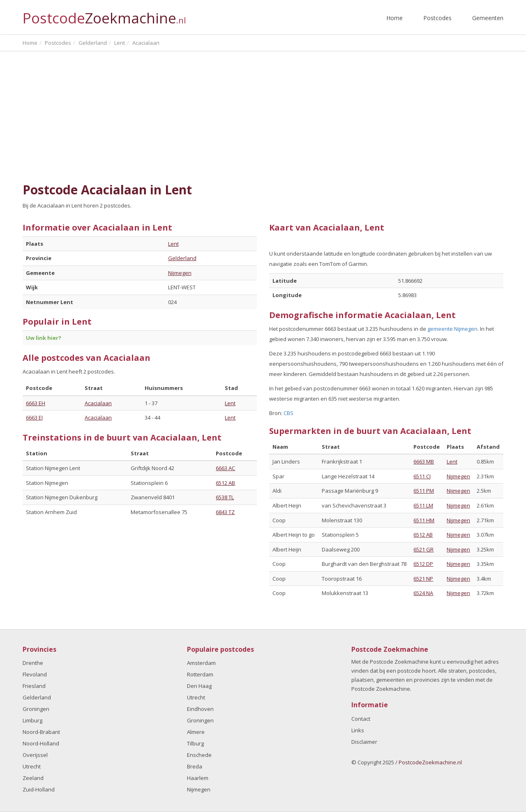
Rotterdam (200, 674)
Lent (173, 244)
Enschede (199, 755)
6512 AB (225, 483)
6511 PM (424, 491)
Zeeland (33, 778)
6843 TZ (225, 512)
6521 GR (423, 549)
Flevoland (35, 674)
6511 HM (424, 520)
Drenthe (33, 663)
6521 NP (423, 579)
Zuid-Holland (39, 789)
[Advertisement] (263, 117)
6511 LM (423, 505)
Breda (195, 766)
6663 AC (225, 468)
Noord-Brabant (41, 732)
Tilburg (195, 743)
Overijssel (35, 755)
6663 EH (36, 403)
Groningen (36, 709)
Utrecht (32, 766)
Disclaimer (364, 742)
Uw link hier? (44, 338)
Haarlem (198, 778)
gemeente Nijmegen (452, 329)
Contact (361, 719)
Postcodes (437, 18)
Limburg (32, 720)
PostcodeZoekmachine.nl (430, 762)
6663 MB (424, 461)
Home (394, 18)
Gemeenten (488, 18)
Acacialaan (98, 403)
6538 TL (225, 497)
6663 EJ (34, 418)
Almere (196, 732)
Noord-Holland (41, 743)
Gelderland (182, 258)
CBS (288, 413)
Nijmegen (180, 273)
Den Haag (199, 686)
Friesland (34, 686)
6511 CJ (422, 476)
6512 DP (423, 564)
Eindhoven (200, 709)
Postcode (104, 15)
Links (358, 730)
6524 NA (423, 593)
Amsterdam (201, 663)
